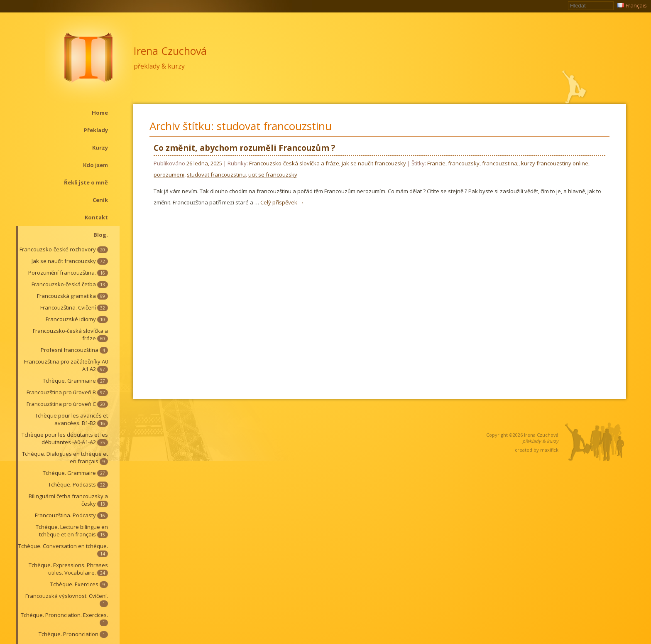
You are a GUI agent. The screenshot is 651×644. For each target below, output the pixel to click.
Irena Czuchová (170, 51)
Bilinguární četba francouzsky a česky (68, 500)
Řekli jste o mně (86, 182)
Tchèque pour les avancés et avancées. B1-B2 (71, 419)
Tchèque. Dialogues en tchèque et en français (65, 457)
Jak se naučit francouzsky (70, 261)
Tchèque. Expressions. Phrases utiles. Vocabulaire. (68, 569)
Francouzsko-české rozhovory (64, 249)
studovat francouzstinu (216, 175)
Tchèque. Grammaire (75, 381)
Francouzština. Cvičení (74, 307)
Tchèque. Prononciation (73, 634)
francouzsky (464, 163)
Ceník (100, 200)
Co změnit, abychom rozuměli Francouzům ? (244, 148)
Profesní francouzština (74, 350)
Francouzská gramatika (72, 296)
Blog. (101, 235)
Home (100, 113)
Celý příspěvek (282, 202)
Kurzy (100, 147)
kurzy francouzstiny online (555, 163)
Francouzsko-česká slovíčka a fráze (70, 334)
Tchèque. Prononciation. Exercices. (64, 619)
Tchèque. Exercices (79, 584)
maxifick (549, 450)
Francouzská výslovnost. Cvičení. (67, 600)
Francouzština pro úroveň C (67, 404)
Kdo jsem (95, 165)
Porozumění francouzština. (68, 273)
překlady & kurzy (159, 66)
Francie (436, 163)
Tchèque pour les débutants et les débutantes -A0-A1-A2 (65, 438)
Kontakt (96, 217)
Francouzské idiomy (77, 319)
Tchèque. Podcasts (78, 484)
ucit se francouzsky (273, 175)
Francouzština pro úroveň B (67, 392)
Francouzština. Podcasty (71, 515)
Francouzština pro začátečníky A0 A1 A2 (66, 365)
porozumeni (169, 175)
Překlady (96, 130)
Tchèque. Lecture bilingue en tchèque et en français (72, 531)
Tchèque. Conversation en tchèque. (63, 550)
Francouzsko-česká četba (70, 284)
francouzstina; (500, 163)
